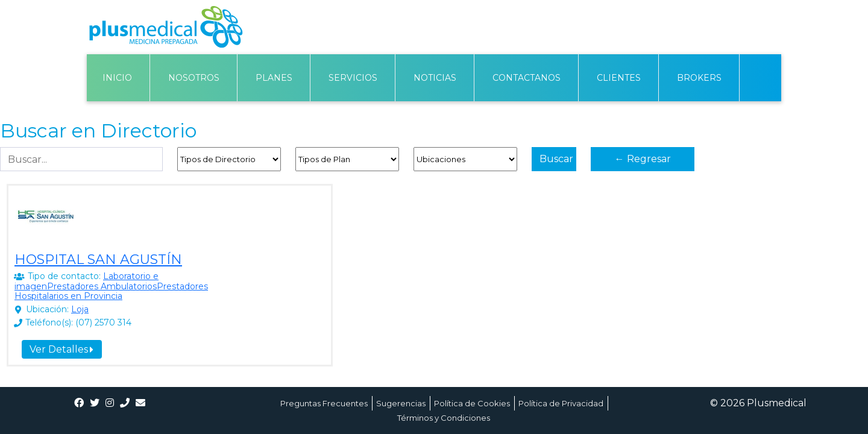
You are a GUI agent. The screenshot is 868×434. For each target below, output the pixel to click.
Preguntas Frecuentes (324, 403)
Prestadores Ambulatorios (102, 286)
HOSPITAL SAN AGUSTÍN (98, 259)
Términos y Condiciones (444, 418)
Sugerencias (401, 403)
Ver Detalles (61, 349)
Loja (80, 309)
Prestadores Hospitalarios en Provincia (111, 291)
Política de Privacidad (561, 403)
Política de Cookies (472, 403)
